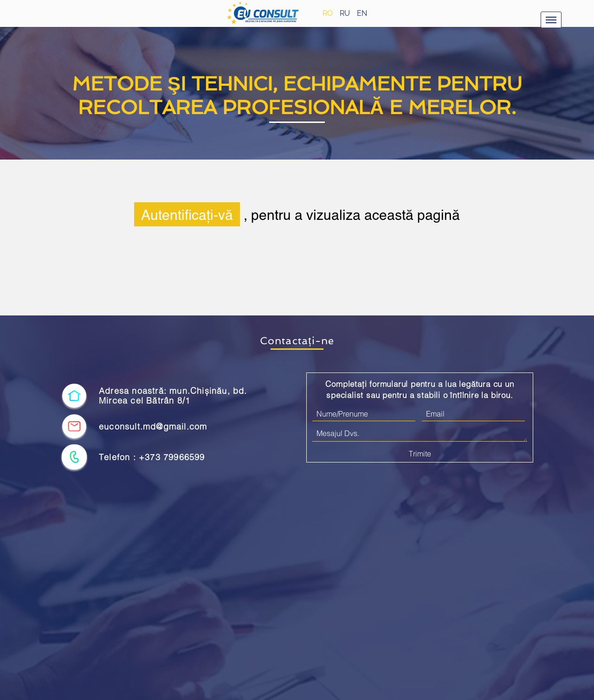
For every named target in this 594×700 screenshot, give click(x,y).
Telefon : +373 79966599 (152, 457)
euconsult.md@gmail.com (153, 427)
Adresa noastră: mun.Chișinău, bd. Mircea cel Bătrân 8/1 (173, 396)
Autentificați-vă (187, 214)
